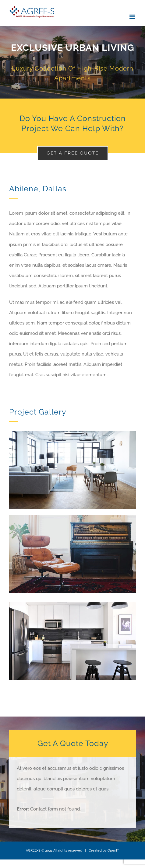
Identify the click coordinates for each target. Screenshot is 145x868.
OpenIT (113, 851)
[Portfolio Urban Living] (72, 62)
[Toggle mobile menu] (133, 17)
